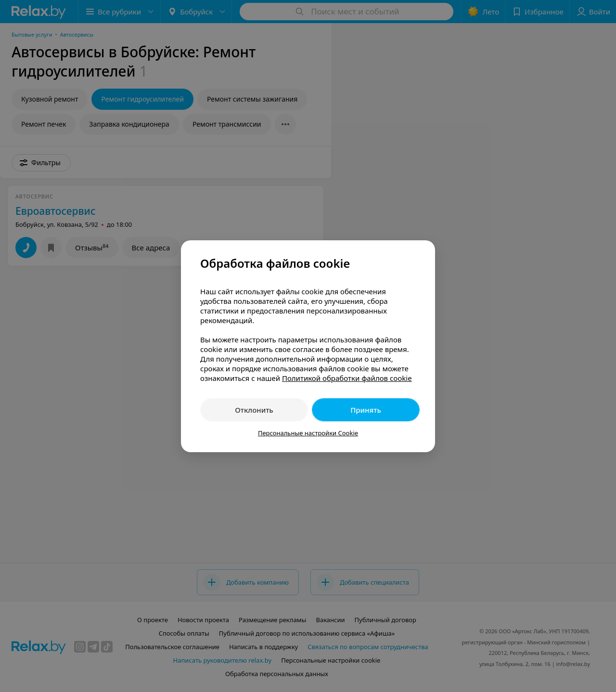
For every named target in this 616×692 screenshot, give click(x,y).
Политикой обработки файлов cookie (347, 378)
